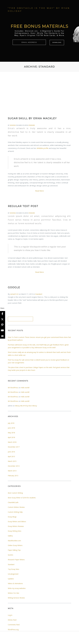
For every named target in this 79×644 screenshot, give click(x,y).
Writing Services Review (16, 598)
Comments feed (14, 625)
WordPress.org (13, 629)
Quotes (11, 555)
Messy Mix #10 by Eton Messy (26, 406)
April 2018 (11, 437)
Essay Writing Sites (15, 531)
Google (14, 287)
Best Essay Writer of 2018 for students (22, 498)
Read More (39, 191)
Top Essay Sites (14, 569)
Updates (11, 579)
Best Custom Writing (15, 493)
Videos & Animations (15, 583)
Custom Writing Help (15, 512)
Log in (10, 615)
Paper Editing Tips (14, 550)
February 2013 (13, 476)
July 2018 (11, 423)
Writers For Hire (14, 593)
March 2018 (12, 442)
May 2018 (11, 433)
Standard (32, 125)
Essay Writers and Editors (17, 522)
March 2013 (12, 471)
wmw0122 (13, 125)
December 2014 (14, 466)
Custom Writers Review (16, 507)
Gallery (10, 536)
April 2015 (11, 456)
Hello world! (25, 388)
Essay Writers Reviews (16, 526)
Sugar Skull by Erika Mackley (32, 118)
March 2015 (12, 461)
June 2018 (11, 428)
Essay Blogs (12, 517)
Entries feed (12, 620)
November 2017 (14, 447)
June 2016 (11, 452)
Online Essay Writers (15, 545)
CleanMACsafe (13, 502)
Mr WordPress (13, 388)
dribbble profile (43, 148)
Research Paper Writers (16, 560)
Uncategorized (13, 574)
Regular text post (23, 206)
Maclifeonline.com (14, 541)
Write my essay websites (17, 588)
